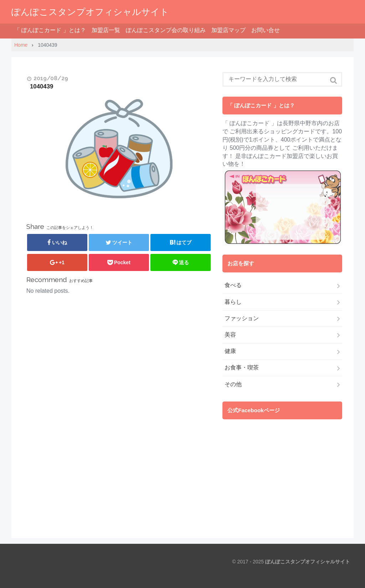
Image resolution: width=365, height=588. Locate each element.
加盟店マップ (228, 30)
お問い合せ (266, 30)
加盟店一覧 (106, 30)
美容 (230, 335)
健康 (230, 351)
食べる (233, 285)
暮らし (233, 302)
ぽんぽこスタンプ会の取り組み (166, 30)
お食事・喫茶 (242, 367)
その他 (233, 384)
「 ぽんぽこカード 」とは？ (50, 30)
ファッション (242, 318)
